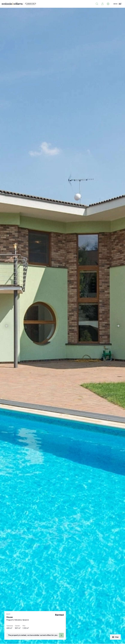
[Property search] (97, 4)
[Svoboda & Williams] (19, 4)
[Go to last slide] (7, 326)
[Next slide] (118, 326)
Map (115, 637)
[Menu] (118, 4)
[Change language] (108, 4)
